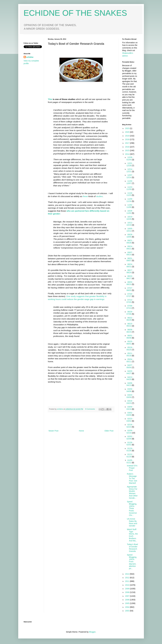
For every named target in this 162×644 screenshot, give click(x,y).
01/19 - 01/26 (130, 450)
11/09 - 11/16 (130, 200)
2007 (127, 596)
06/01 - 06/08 (130, 337)
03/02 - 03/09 (130, 414)
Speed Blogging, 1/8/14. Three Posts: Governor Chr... (132, 508)
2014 (127, 154)
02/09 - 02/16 (130, 432)
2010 (127, 585)
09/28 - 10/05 (130, 236)
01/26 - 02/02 (130, 444)
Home (81, 431)
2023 (127, 128)
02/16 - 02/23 (130, 426)
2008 (127, 592)
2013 (127, 574)
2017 (127, 143)
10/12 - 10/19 (130, 224)
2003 (127, 611)
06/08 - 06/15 (130, 331)
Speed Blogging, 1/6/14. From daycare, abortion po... (132, 562)
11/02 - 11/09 (130, 206)
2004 (127, 607)
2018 (127, 139)
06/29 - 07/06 (130, 313)
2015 (127, 150)
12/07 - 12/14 (130, 176)
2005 (127, 603)
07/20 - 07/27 (130, 295)
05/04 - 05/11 (130, 360)
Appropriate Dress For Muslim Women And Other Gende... (132, 492)
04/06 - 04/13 (130, 384)
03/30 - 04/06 (130, 390)
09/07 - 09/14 (130, 254)
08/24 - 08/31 (130, 265)
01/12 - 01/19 (130, 455)
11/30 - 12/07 (130, 182)
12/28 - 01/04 (130, 158)
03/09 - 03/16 (130, 408)
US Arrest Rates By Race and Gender (132, 522)
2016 (127, 147)
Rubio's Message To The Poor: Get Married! (132, 478)
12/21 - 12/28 (130, 164)
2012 (127, 578)
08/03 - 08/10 (130, 283)
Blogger (92, 632)
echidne (60, 409)
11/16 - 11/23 (130, 194)
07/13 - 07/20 (130, 301)
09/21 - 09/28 (130, 242)
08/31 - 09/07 (130, 259)
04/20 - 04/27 (130, 372)
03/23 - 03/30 (130, 396)
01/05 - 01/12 (130, 461)
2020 (127, 132)
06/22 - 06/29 (130, 319)
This (50, 99)
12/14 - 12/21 (130, 170)
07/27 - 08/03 (130, 289)
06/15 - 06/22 (130, 325)
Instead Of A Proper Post (132, 468)
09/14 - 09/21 (130, 248)
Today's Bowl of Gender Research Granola (132, 548)
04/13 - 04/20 (130, 378)
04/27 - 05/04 (130, 366)
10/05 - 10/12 (130, 230)
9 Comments (90, 409)
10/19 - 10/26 (130, 218)
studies (100, 196)
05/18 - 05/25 (130, 349)
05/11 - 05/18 (130, 354)
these (85, 196)
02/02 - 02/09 (130, 438)
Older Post (109, 431)
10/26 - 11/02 (130, 212)
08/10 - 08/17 (130, 277)
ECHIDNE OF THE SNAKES (75, 13)
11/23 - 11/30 (130, 188)
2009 (127, 589)
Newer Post (54, 431)
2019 (127, 136)
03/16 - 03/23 (130, 402)
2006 (127, 600)
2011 (127, 581)
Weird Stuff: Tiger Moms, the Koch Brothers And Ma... (132, 535)
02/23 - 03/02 (130, 420)
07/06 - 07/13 (130, 307)
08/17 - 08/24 (130, 271)
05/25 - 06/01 (130, 343)
